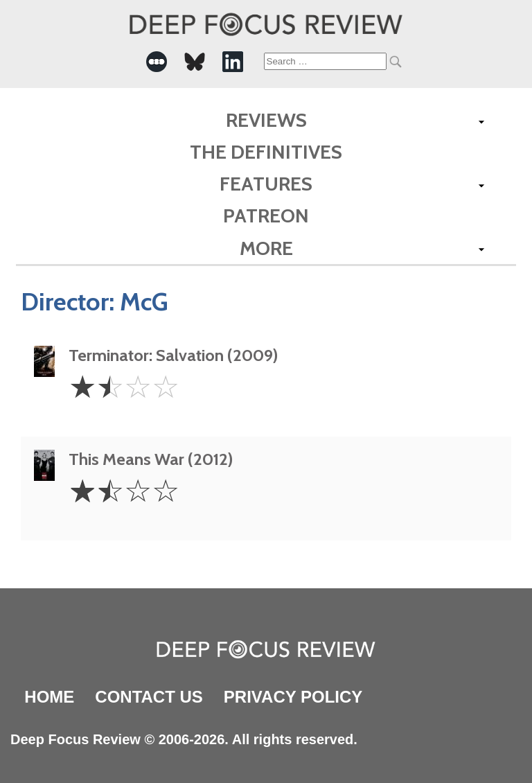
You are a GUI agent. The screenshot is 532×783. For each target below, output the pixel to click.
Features (266, 184)
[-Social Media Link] (157, 62)
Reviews (266, 120)
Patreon (266, 215)
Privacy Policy (293, 697)
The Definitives (266, 152)
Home (49, 697)
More (266, 248)
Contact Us (149, 697)
